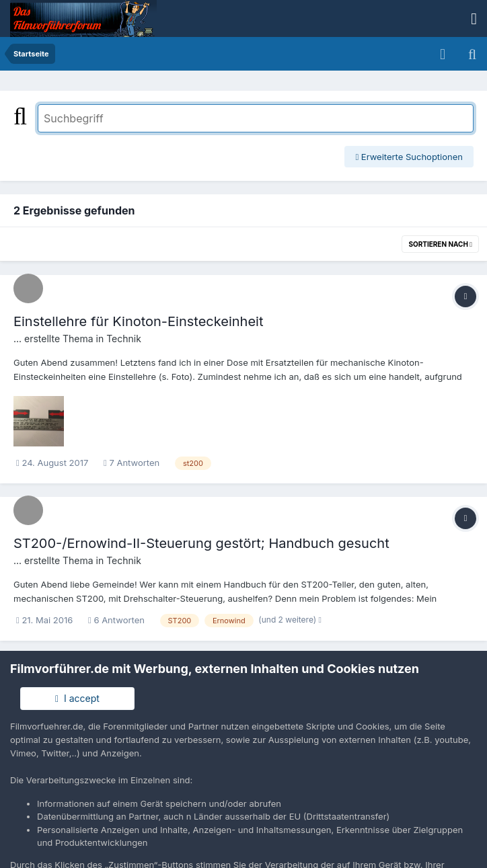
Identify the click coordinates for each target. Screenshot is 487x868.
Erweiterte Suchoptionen (409, 157)
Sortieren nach (440, 244)
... (17, 339)
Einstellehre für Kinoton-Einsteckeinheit (138, 321)
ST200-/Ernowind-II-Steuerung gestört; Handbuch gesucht (201, 543)
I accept (77, 698)
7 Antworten (132, 463)
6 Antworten (116, 620)
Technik (124, 339)
